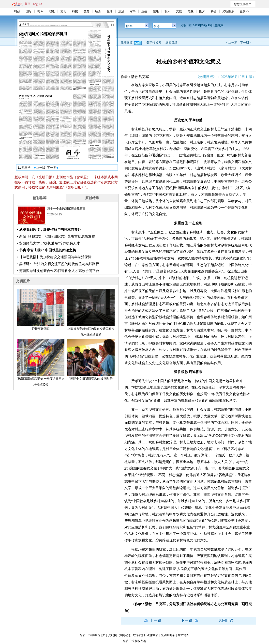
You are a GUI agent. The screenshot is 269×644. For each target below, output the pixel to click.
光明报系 (228, 11)
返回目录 (171, 43)
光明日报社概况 (90, 635)
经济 (98, 11)
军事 (133, 11)
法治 (121, 11)
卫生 (144, 11)
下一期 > (246, 43)
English (37, 4)
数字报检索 (154, 43)
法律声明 (153, 635)
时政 (17, 11)
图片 (202, 11)
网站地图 (183, 635)
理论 (52, 11)
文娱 (179, 11)
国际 (29, 11)
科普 (214, 11)
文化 (63, 11)
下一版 (53, 168)
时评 (40, 11)
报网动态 (125, 635)
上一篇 (153, 621)
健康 (156, 11)
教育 (87, 11)
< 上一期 (232, 43)
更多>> (244, 11)
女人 (167, 11)
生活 (110, 11)
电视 (191, 11)
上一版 (40, 168)
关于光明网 (110, 635)
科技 (75, 11)
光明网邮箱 (168, 635)
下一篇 (190, 621)
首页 (28, 4)
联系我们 (139, 635)
